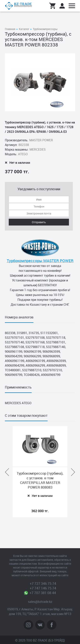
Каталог (24, 29)
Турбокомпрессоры (45, 29)
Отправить (39, 222)
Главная (10, 29)
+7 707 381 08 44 (43, 593)
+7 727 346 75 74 (43, 583)
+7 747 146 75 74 (43, 588)
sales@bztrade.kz (40, 602)
